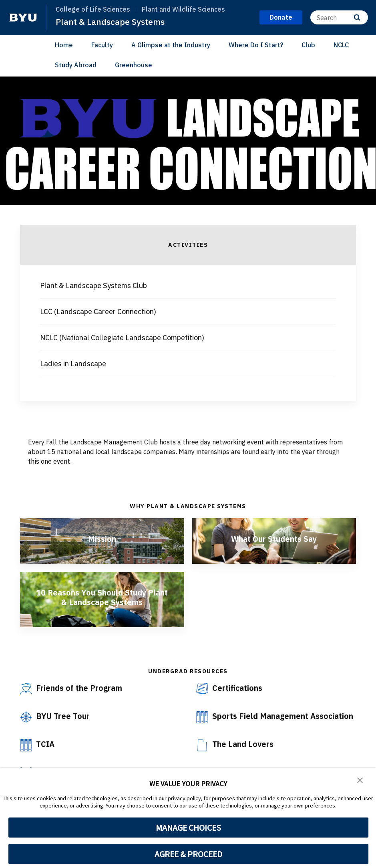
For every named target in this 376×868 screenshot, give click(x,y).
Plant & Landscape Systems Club (93, 286)
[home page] (23, 18)
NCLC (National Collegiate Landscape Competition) (122, 338)
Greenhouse (134, 65)
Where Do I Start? (256, 45)
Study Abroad (76, 65)
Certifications (238, 688)
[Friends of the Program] (26, 689)
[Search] (339, 17)
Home (64, 45)
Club (308, 45)
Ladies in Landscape (73, 364)
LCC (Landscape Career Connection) (98, 312)
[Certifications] (202, 689)
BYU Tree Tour (63, 716)
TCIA (46, 753)
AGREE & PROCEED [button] (188, 854)
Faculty (102, 45)
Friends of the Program (80, 688)
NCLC (341, 45)
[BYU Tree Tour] (26, 717)
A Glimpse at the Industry (171, 45)
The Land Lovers (244, 753)
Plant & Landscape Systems (110, 22)
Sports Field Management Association (261, 721)
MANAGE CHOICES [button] (188, 828)
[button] (360, 779)
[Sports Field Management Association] (202, 717)
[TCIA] (26, 755)
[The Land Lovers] (202, 755)
